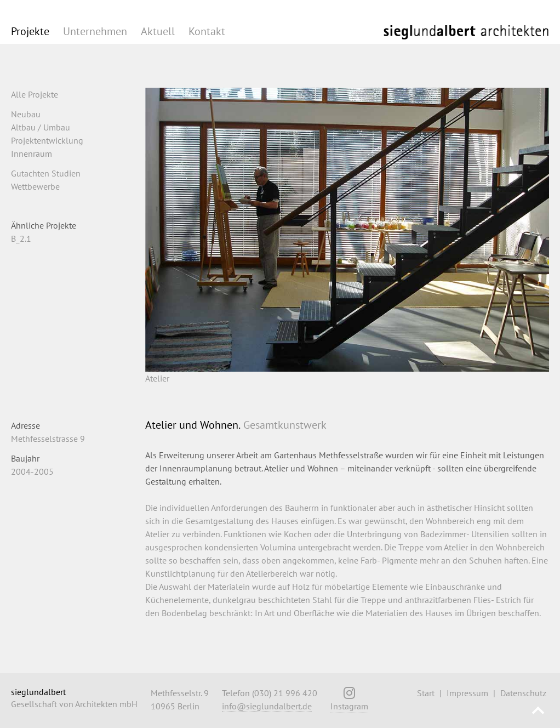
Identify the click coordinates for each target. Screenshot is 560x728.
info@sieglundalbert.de (267, 706)
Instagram (349, 702)
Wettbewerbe (35, 186)
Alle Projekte (35, 94)
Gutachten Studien (46, 173)
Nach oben (538, 712)
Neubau (26, 114)
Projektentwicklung (47, 140)
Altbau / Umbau (41, 127)
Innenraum (32, 153)
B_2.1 (21, 238)
